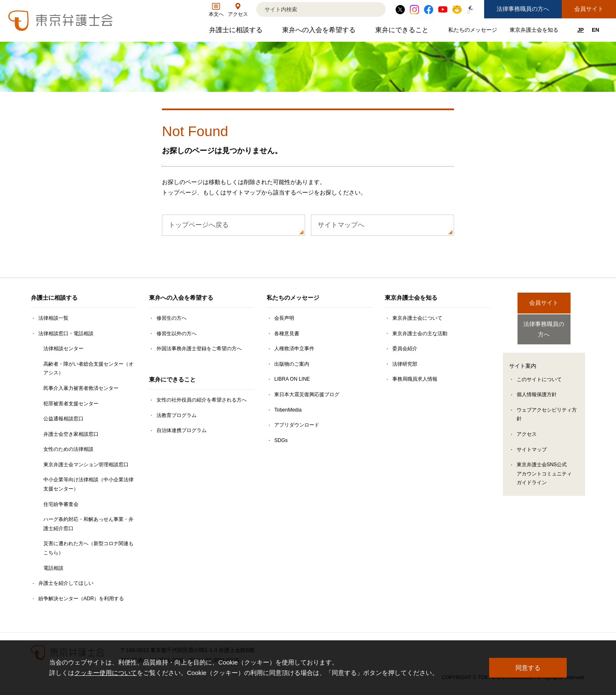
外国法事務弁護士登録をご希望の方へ (199, 349)
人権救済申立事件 (294, 349)
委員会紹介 (405, 349)
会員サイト (589, 9)
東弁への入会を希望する (320, 32)
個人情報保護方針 (537, 387)
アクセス (527, 427)
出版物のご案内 (292, 364)
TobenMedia (288, 410)
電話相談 (53, 568)
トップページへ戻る (199, 225)
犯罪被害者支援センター (71, 404)
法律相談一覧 (53, 318)
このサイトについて (539, 372)
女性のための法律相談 (68, 449)
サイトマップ (532, 442)
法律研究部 (405, 364)
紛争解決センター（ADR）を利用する (81, 599)
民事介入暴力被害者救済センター (81, 388)
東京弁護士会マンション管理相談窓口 (86, 465)
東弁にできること (403, 32)
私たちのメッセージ (474, 32)
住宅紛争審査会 (61, 504)
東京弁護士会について (417, 318)
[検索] (311, 9)
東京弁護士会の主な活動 (420, 334)
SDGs (281, 440)
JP (581, 30)
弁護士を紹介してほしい (66, 583)
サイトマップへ (341, 225)
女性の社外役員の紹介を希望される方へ (202, 400)
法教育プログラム (177, 415)
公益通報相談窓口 (63, 419)
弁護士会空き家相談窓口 (71, 434)
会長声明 (284, 318)
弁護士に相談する (237, 32)
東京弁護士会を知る (535, 32)
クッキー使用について (106, 673)
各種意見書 (287, 334)
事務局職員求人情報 (415, 379)
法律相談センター (63, 349)
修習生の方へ (172, 318)
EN (596, 30)
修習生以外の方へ (177, 334)
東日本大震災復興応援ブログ (307, 394)
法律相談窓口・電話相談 (66, 334)
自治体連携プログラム (182, 430)
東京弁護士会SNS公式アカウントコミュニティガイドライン (544, 466)
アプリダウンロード (297, 425)
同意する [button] (528, 668)
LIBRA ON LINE (292, 379)
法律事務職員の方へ (523, 9)
